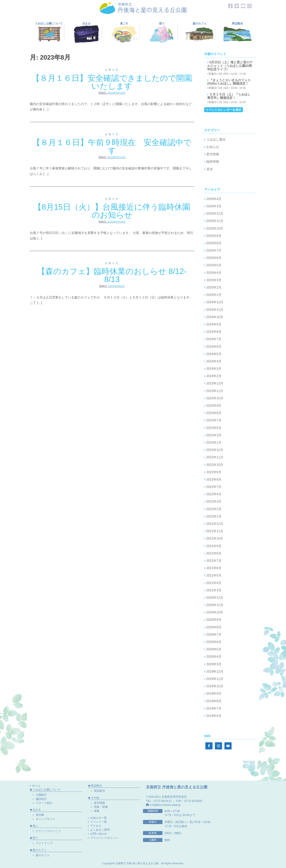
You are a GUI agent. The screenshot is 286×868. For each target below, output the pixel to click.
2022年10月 (215, 465)
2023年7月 (214, 420)
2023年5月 (214, 428)
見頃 (210, 169)
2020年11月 (215, 605)
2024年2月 (214, 376)
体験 (97, 811)
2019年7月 (214, 708)
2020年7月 (214, 635)
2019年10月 (215, 686)
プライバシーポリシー (104, 838)
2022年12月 (215, 450)
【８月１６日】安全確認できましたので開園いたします (112, 82)
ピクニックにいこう (48, 831)
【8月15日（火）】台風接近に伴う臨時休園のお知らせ (112, 211)
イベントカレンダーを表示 (223, 110)
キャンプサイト (45, 819)
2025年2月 (214, 287)
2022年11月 (215, 457)
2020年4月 (214, 657)
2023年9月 (214, 406)
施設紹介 (41, 799)
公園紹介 (41, 795)
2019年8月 (214, 701)
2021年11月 (215, 531)
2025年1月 (214, 295)
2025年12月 (215, 214)
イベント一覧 (99, 822)
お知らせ (112, 70)
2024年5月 (214, 354)
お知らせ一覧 (99, 818)
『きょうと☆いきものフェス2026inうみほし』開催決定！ (229, 82)
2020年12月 (215, 598)
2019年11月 (215, 679)
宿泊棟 (40, 815)
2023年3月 (214, 435)
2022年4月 (214, 494)
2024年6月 (214, 347)
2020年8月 (214, 627)
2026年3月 (214, 206)
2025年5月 (214, 265)
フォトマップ (44, 843)
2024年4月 (214, 361)
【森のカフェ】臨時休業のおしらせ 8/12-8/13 (112, 275)
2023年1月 (214, 443)
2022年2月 (214, 509)
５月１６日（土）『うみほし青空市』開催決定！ (229, 96)
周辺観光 (100, 791)
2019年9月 (214, 694)
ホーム (36, 786)
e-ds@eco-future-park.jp (165, 805)
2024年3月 (214, 369)
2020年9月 (214, 620)
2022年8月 (214, 479)
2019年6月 (214, 716)
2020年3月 (214, 664)
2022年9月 (214, 472)
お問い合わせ (99, 834)
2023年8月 (214, 413)
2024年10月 (215, 317)
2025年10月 (215, 228)
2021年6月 (214, 568)
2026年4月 (214, 199)
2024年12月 (215, 302)
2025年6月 (214, 258)
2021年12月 (215, 524)
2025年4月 (214, 273)
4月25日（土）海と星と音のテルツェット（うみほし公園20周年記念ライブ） (230, 66)
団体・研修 (101, 807)
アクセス (96, 826)
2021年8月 (214, 553)
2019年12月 (215, 672)
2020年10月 (215, 612)
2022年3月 (214, 502)
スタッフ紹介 (44, 803)
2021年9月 (214, 546)
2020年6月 (214, 642)
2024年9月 (214, 324)
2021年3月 (214, 590)
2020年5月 (214, 649)
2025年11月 (215, 221)
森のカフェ (43, 855)
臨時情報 (213, 162)
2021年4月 (214, 583)
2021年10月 (215, 538)
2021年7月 (214, 561)
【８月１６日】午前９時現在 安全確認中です (112, 146)
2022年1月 (214, 516)
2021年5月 (214, 575)
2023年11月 (215, 391)
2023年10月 (215, 398)
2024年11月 (215, 310)
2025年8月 (214, 243)
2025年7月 (214, 251)
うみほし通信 (216, 140)
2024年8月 (214, 332)
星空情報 (213, 154)
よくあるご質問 (100, 830)
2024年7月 (214, 339)
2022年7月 (214, 487)
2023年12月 (215, 383)
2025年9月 (214, 236)
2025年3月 (214, 280)
